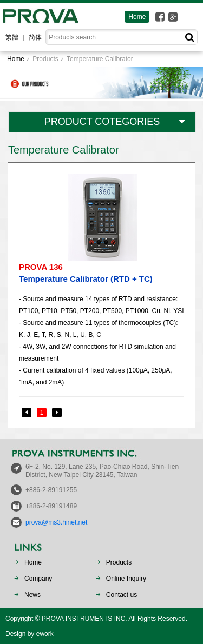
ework (45, 634)
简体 (35, 37)
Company (38, 579)
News (32, 595)
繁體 (12, 37)
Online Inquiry (126, 579)
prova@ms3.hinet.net (56, 522)
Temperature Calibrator (100, 59)
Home (137, 17)
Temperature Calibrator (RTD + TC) (101, 272)
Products (45, 59)
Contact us (122, 595)
